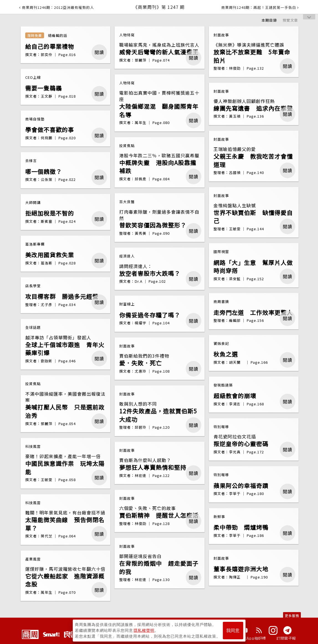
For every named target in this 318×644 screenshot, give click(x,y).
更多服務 (292, 616)
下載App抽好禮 (252, 638)
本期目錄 (269, 20)
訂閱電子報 (286, 638)
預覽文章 (290, 20)
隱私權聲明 (144, 630)
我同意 (233, 631)
